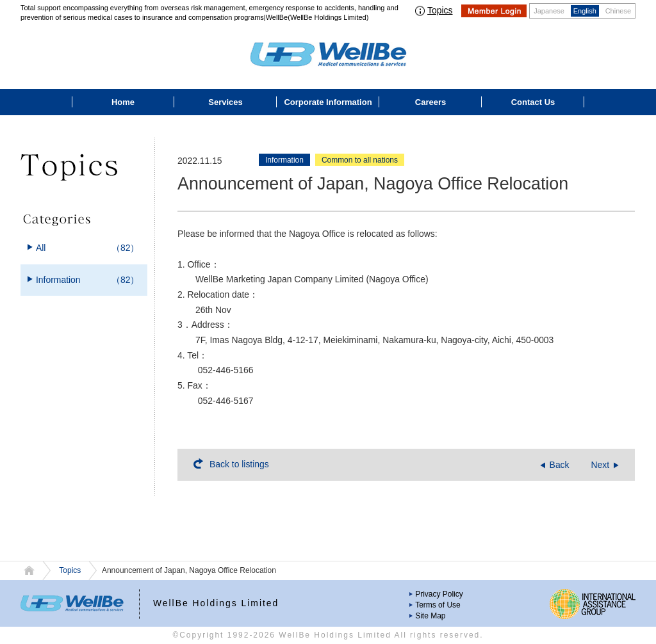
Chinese (618, 11)
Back (560, 465)
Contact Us (533, 102)
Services (225, 102)
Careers (430, 102)
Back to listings (239, 464)
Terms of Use (438, 605)
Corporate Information (328, 102)
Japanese (549, 11)
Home (123, 102)
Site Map (430, 616)
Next (600, 465)
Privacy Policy (439, 594)
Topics (440, 10)
